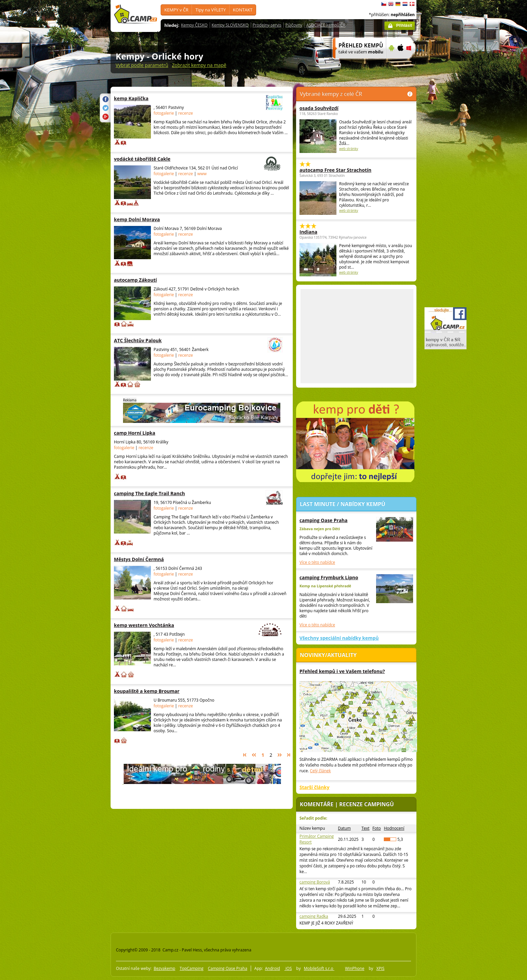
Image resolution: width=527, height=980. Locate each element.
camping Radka (314, 916)
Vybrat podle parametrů (142, 65)
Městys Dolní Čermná (156, 559)
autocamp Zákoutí (156, 280)
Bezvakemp (164, 968)
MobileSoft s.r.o (319, 968)
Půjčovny (294, 25)
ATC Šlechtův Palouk (180, 340)
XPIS (380, 968)
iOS (288, 968)
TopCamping (192, 968)
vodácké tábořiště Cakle (180, 159)
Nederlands (405, 4)
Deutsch (398, 4)
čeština (384, 4)
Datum (344, 828)
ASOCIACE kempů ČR (326, 25)
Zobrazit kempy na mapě (199, 65)
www (202, 174)
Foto (377, 828)
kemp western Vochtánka (180, 625)
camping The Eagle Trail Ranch (180, 493)
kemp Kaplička (180, 98)
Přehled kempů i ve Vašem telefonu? (342, 671)
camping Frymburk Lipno (329, 577)
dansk (412, 4)
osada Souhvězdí (319, 108)
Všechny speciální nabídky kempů (339, 638)
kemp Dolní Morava (156, 219)
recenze (186, 113)
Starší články (314, 787)
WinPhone (355, 968)
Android (272, 968)
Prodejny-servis (267, 25)
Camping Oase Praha (227, 968)
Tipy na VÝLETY (210, 10)
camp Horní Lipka (156, 433)
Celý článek (320, 771)
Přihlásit (404, 26)
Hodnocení (394, 828)
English (391, 4)
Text (365, 828)
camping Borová (315, 882)
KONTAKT (243, 10)
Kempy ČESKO (194, 25)
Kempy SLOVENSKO (230, 25)
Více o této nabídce (317, 562)
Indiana (308, 232)
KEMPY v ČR (176, 10)
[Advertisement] (445, 202)
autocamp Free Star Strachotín (335, 170)
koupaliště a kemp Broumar (156, 691)
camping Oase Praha (323, 520)
